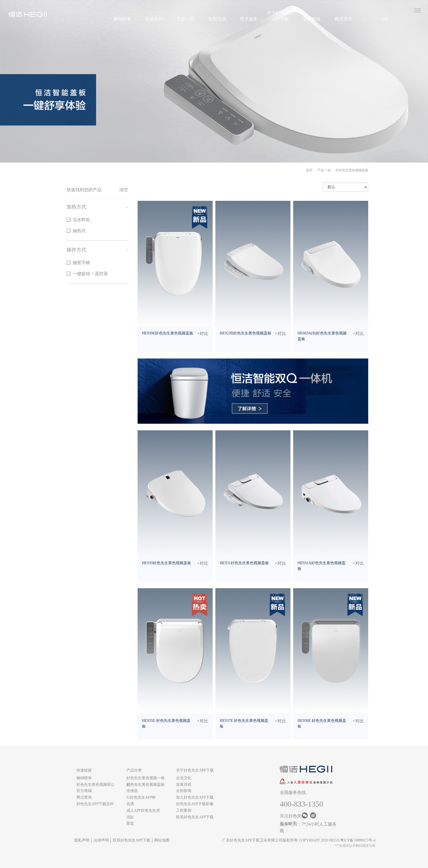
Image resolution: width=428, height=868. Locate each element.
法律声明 (101, 840)
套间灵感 (217, 19)
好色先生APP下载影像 (195, 804)
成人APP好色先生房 (143, 810)
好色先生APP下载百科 (95, 804)
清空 (124, 190)
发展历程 (184, 785)
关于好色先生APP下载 (280, 16)
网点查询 (343, 19)
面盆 (130, 823)
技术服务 (249, 19)
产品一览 (185, 19)
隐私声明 (82, 840)
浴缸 (130, 817)
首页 (309, 170)
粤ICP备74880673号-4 (358, 840)
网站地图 (162, 840)
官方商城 (312, 19)
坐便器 (132, 791)
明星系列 (154, 19)
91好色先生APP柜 (141, 797)
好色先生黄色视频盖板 (145, 785)
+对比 (203, 333)
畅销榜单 (122, 19)
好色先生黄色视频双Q (95, 785)
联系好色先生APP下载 (195, 817)
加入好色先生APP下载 (195, 797)
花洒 (130, 804)
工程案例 (184, 810)
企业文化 (184, 778)
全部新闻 (184, 791)
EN (385, 19)
